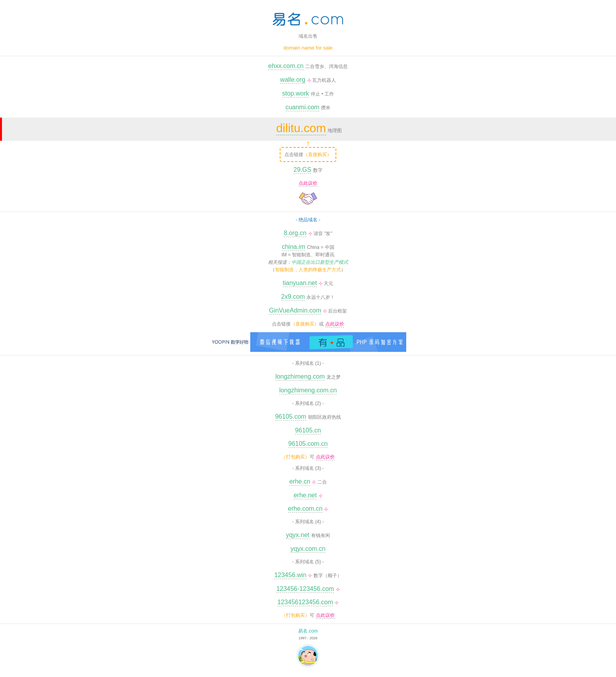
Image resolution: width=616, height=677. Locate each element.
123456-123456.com (305, 589)
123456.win (290, 575)
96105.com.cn (308, 444)
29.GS (302, 170)
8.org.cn (295, 233)
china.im (293, 247)
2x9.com (293, 297)
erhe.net (305, 495)
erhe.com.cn (305, 509)
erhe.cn (300, 481)
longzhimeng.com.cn (308, 390)
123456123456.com (305, 602)
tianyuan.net (300, 283)
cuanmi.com (302, 107)
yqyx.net (298, 535)
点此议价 (308, 183)
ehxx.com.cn (286, 66)
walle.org (293, 80)
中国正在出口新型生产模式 (320, 262)
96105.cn (308, 430)
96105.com (291, 417)
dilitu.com (301, 128)
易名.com (308, 631)
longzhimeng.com (300, 376)
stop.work (295, 93)
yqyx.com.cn (308, 549)
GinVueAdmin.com (295, 310)
